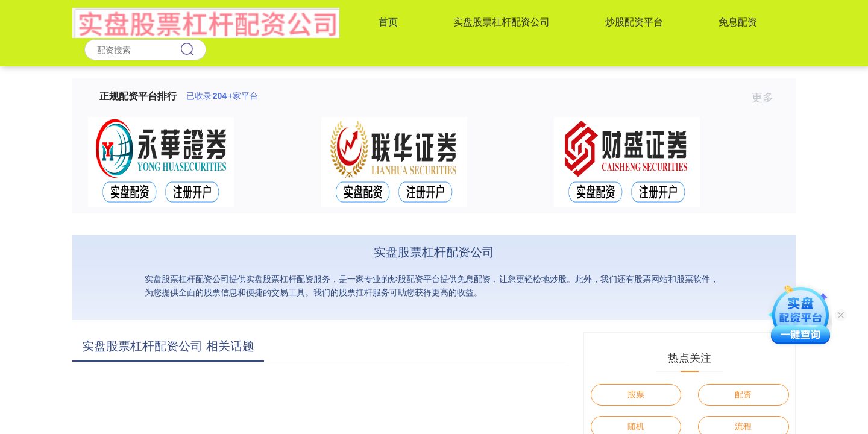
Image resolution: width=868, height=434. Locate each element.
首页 (388, 22)
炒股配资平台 (634, 22)
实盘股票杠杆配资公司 (502, 22)
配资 (743, 394)
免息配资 (738, 22)
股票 (636, 394)
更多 (768, 98)
